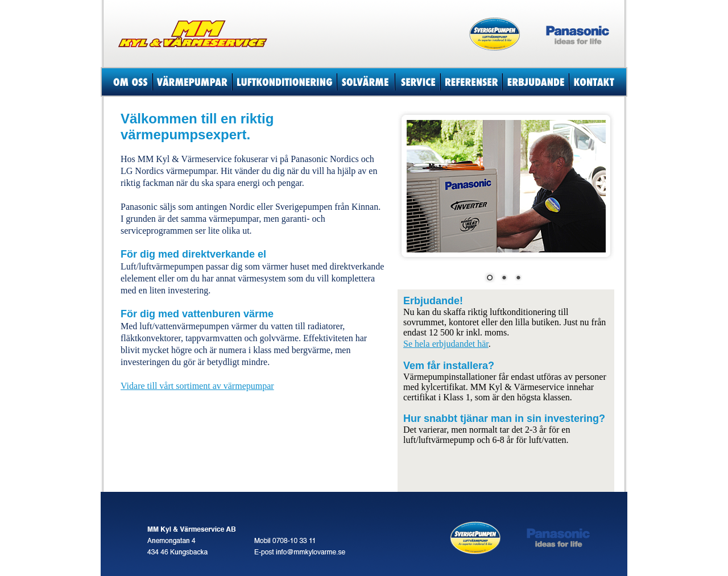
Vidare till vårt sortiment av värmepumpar (197, 386)
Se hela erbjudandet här (446, 344)
